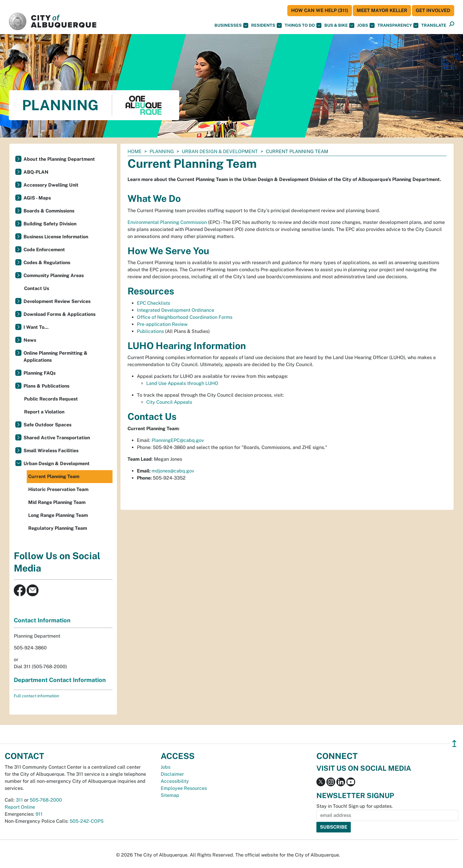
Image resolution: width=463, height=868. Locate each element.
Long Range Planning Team (58, 515)
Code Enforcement (44, 250)
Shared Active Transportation (57, 438)
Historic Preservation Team (58, 489)
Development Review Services (57, 301)
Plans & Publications (46, 386)
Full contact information (36, 696)
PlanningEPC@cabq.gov (178, 440)
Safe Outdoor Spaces (47, 425)
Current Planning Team (54, 476)
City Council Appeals (169, 402)
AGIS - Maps (37, 198)
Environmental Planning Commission (168, 222)
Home (135, 151)
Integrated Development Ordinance (176, 310)
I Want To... (36, 327)
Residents (266, 25)
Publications (150, 331)
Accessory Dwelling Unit (51, 185)
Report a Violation (44, 412)
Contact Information (42, 620)
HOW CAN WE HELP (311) (320, 10)
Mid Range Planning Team (57, 502)
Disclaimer (172, 774)
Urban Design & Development (220, 151)
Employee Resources (184, 788)
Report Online (20, 807)
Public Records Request (51, 399)
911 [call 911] (39, 814)
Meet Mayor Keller (382, 10)
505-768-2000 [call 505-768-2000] (46, 800)
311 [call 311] (19, 800)
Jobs (366, 25)
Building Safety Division (50, 224)
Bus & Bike (339, 25)
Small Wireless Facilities (51, 451)
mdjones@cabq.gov (173, 471)
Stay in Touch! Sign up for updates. (355, 806)
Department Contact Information (60, 680)
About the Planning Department (59, 159)
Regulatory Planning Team (58, 528)
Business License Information (56, 237)
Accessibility (175, 781)
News (30, 340)
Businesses (231, 25)
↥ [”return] (454, 744)
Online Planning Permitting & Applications (56, 357)
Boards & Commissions (49, 211)
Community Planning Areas (54, 275)
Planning (162, 151)
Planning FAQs (40, 373)
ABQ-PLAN (36, 172)
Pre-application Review (162, 324)
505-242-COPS (87, 821)
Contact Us (37, 288)
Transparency (398, 25)
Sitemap (170, 795)
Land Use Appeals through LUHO (182, 383)
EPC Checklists (154, 303)
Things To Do (303, 25)
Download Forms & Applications (59, 314)
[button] (434, 25)
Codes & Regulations (47, 263)
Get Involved (433, 10)
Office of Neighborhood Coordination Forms (185, 317)
